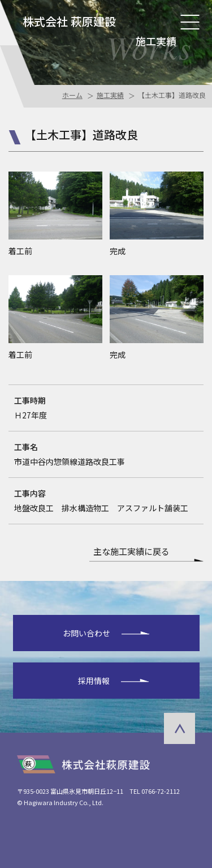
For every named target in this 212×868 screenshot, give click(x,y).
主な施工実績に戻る (131, 552)
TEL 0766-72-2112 (155, 791)
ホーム (72, 95)
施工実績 (110, 95)
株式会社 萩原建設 (69, 21)
